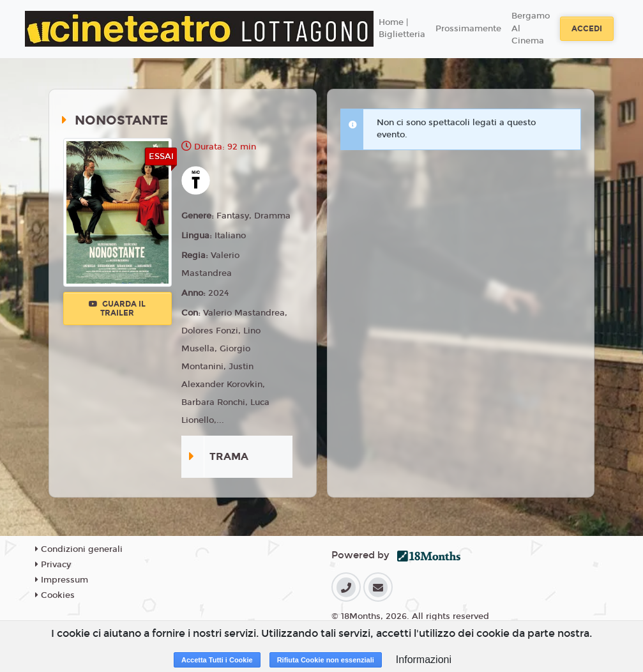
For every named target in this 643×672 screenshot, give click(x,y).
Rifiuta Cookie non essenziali (326, 660)
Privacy (53, 565)
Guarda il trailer (117, 309)
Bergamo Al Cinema (531, 28)
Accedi (587, 29)
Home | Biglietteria (402, 29)
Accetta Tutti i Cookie (217, 660)
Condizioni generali (79, 549)
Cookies (55, 595)
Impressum (62, 580)
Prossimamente (468, 29)
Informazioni (424, 660)
